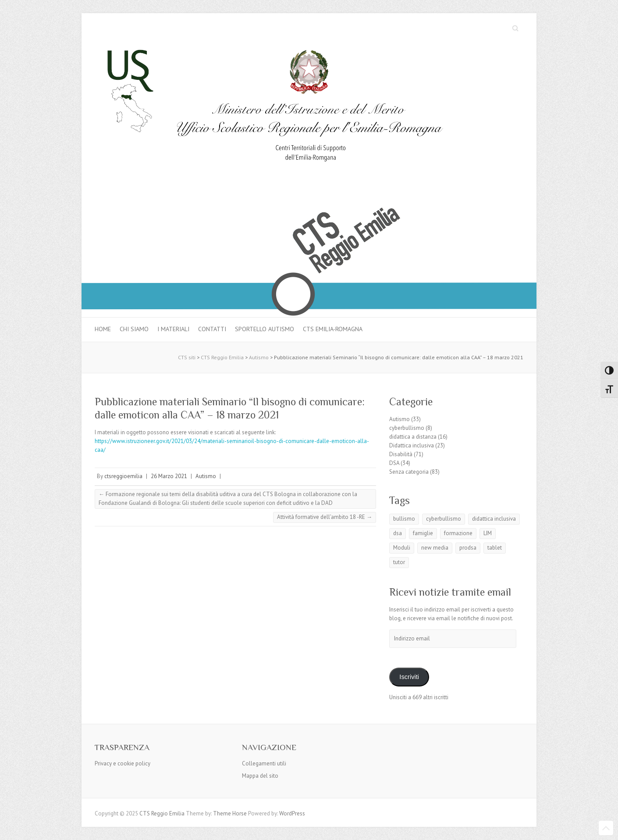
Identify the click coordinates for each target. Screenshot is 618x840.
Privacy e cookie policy (123, 763)
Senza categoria (409, 472)
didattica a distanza (413, 437)
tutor (399, 562)
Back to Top (606, 828)
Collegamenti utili (264, 763)
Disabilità (401, 454)
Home (103, 329)
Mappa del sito (260, 776)
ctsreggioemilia (123, 476)
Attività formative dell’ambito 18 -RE (325, 517)
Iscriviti (409, 677)
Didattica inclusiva (412, 445)
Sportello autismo (265, 329)
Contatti (212, 329)
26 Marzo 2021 (169, 476)
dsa (398, 533)
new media (435, 548)
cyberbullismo (407, 428)
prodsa (468, 548)
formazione (458, 533)
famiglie (423, 533)
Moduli (402, 548)
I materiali (173, 329)
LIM (488, 533)
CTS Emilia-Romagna (333, 329)
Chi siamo (134, 329)
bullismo (404, 519)
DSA (394, 463)
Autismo (206, 476)
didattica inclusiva (494, 519)
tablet (495, 548)
